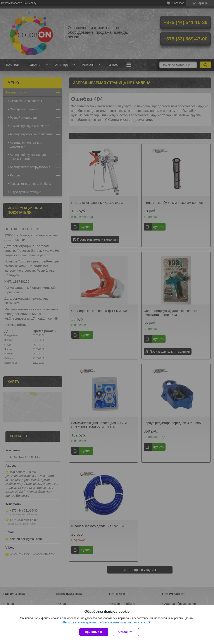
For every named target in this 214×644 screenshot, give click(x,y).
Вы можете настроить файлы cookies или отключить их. (105, 622)
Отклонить (126, 632)
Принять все (94, 632)
